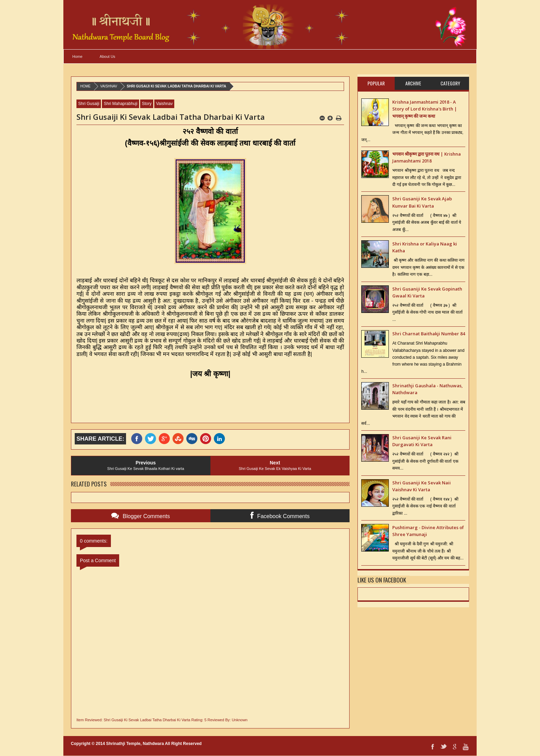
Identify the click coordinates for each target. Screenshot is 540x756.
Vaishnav (109, 86)
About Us (107, 56)
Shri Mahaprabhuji (120, 104)
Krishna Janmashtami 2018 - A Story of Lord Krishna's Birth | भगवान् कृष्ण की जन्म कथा (425, 109)
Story (147, 104)
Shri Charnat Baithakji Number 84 (429, 334)
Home (77, 56)
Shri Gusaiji (89, 104)
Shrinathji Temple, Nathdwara (135, 744)
